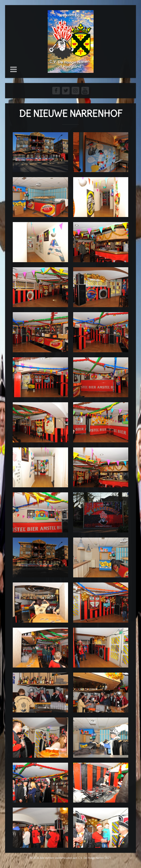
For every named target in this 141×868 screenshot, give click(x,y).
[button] (14, 69)
